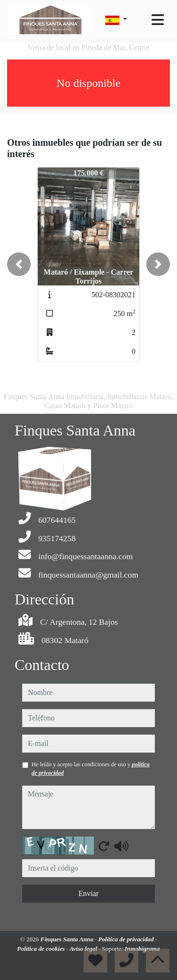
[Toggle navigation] (158, 20)
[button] (19, 264)
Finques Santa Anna (68, 939)
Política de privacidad (127, 939)
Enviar (88, 893)
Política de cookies (42, 949)
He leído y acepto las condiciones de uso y (91, 769)
